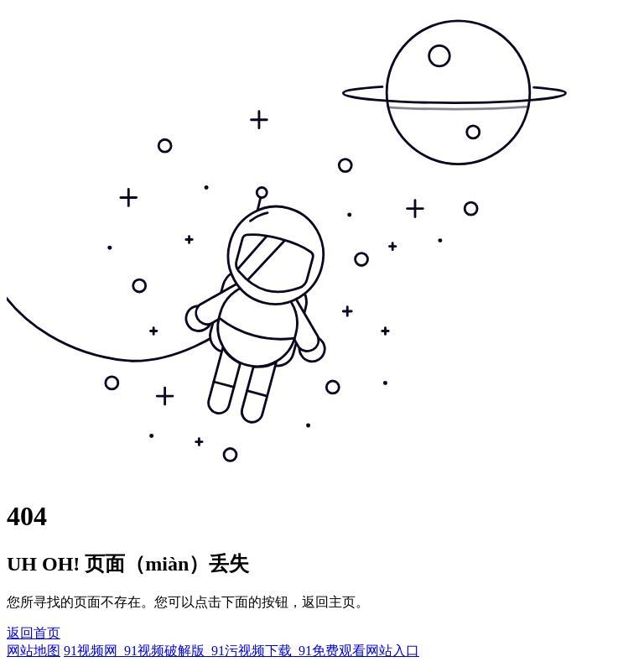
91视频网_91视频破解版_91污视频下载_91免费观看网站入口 (241, 651)
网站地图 (34, 651)
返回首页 (34, 633)
